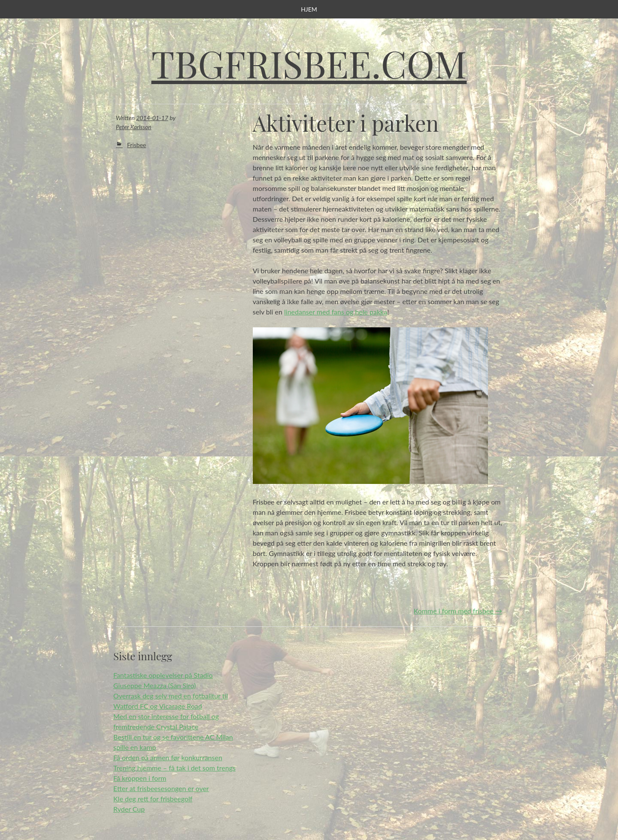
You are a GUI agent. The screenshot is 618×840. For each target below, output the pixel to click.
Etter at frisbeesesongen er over (161, 788)
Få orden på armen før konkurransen (168, 757)
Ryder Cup (129, 809)
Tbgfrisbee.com (309, 63)
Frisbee (136, 145)
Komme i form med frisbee (458, 611)
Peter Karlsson (134, 127)
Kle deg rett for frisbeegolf (153, 799)
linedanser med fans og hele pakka (336, 312)
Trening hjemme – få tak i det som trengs (174, 768)
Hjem (309, 9)
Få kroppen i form (140, 778)
